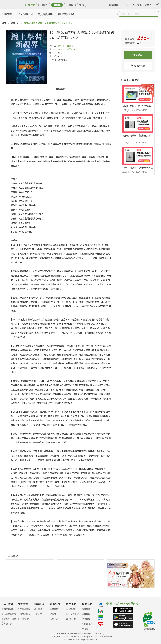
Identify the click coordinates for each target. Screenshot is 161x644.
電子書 (31, 5)
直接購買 (138, 55)
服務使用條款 (8, 609)
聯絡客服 (86, 609)
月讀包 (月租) (24, 614)
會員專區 (54, 609)
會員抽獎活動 (45, 14)
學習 (13, 23)
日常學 (70, 5)
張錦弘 (70, 46)
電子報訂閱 (71, 619)
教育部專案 (87, 624)
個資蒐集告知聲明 (9, 620)
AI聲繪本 (86, 629)
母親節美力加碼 (65, 14)
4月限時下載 (26, 14)
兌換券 (148, 4)
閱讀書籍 (114, 4)
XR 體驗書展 (23, 619)
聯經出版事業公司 (67, 49)
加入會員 (137, 4)
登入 (126, 4)
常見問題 (54, 619)
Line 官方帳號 (72, 614)
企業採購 (86, 619)
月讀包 (44, 5)
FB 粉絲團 (71, 609)
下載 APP (38, 614)
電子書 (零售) (24, 609)
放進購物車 (138, 66)
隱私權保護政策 (9, 614)
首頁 (4, 23)
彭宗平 (61, 46)
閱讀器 (57, 5)
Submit (158, 14)
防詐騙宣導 (7, 624)
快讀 (82, 5)
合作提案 (86, 614)
